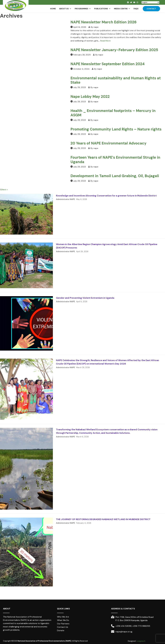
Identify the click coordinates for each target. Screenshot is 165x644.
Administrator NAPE (65, 199)
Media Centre (122, 9)
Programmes (83, 9)
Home (53, 9)
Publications (102, 9)
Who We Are (63, 617)
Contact (151, 9)
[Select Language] (150, 2)
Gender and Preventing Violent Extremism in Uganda (85, 298)
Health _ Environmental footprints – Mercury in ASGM (113, 113)
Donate (61, 630)
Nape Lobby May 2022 (90, 97)
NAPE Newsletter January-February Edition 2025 (114, 50)
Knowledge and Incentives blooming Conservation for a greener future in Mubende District (106, 196)
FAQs (136, 9)
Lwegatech (141, 641)
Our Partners (63, 624)
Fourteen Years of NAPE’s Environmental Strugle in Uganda (115, 160)
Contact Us (63, 627)
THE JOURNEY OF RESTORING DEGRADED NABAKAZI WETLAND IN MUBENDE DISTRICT (103, 519)
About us (65, 9)
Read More (105, 41)
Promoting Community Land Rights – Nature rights (116, 129)
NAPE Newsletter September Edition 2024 (108, 64)
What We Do (63, 620)
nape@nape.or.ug (124, 632)
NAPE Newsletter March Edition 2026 (104, 22)
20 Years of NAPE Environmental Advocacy (108, 143)
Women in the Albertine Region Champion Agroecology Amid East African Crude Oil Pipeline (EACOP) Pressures (107, 246)
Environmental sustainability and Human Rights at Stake (116, 80)
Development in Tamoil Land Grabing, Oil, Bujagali (115, 176)
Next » (5, 190)
